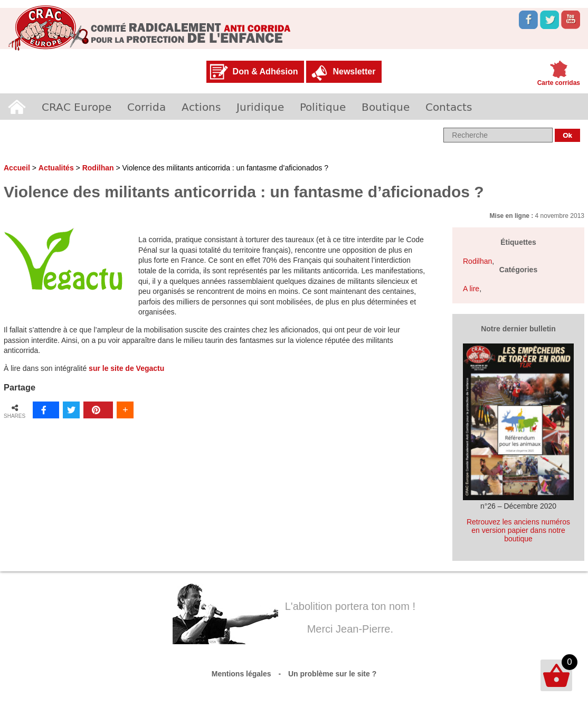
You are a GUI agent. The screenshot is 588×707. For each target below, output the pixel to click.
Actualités (56, 168)
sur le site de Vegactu (126, 368)
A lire (471, 289)
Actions (201, 107)
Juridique (260, 107)
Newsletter (354, 71)
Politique (323, 107)
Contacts (449, 107)
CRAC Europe (77, 107)
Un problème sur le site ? (332, 674)
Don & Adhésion (265, 71)
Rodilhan (98, 168)
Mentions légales (241, 674)
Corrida (146, 107)
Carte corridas (559, 83)
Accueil (17, 107)
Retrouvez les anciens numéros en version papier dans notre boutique (518, 530)
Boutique (386, 107)
